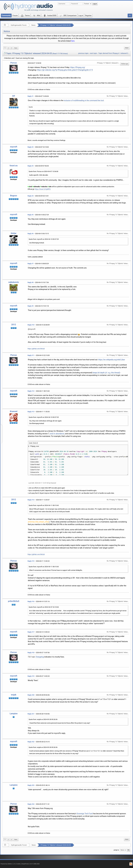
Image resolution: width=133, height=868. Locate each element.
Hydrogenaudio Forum (19, 25)
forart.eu (14, 166)
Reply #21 (31, 714)
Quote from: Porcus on (43, 171)
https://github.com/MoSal (36, 349)
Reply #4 (30, 196)
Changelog (40, 657)
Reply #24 (31, 804)
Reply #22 (31, 742)
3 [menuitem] (11, 48)
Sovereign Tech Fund (85, 814)
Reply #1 (30, 96)
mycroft (14, 147)
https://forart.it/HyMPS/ (43, 189)
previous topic (83, 53)
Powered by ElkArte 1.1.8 (8, 864)
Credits (18, 864)
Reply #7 (30, 264)
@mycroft (32, 329)
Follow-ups (125, 64)
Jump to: (116, 850)
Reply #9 (30, 306)
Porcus (14, 63)
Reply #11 (31, 355)
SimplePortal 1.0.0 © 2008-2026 (30, 864)
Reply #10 (31, 325)
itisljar (14, 233)
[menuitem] (16, 48)
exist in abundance (57, 434)
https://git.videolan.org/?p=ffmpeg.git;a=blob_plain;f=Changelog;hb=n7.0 (65, 70)
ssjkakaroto (14, 282)
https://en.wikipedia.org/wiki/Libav (112, 360)
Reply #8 (30, 282)
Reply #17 (31, 632)
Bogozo (14, 196)
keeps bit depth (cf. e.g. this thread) (106, 373)
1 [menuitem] (5, 48)
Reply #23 (31, 785)
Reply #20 (31, 695)
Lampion (14, 714)
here (73, 41)
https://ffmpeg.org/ (78, 67)
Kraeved (14, 411)
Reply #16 (31, 602)
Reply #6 (30, 234)
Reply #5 (30, 215)
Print (127, 48)
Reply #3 (30, 166)
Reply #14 (31, 500)
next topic (93, 53)
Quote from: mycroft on (44, 239)
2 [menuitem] (8, 48)
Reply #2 (30, 147)
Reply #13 (31, 412)
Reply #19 (31, 676)
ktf (14, 96)
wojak (14, 695)
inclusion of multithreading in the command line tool (84, 100)
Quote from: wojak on (43, 719)
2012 (14, 325)
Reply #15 (31, 561)
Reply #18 (31, 653)
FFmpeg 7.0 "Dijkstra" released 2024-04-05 (55, 25)
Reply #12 (31, 391)
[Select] (35, 443)
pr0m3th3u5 (14, 601)
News (33, 25)
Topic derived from (114, 53)
